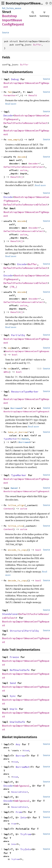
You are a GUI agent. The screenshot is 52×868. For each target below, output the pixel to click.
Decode (8, 115)
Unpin (14, 709)
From (19, 812)
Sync (13, 696)
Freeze (14, 657)
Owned (25, 439)
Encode (8, 197)
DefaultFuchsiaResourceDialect (26, 123)
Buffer (37, 45)
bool (15, 355)
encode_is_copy (17, 550)
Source (6, 33)
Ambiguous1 (22, 786)
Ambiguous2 (22, 801)
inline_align (16, 505)
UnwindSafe (17, 722)
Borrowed (16, 408)
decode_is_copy (17, 580)
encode (22, 221)
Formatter (10, 95)
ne (9, 368)
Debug (15, 79)
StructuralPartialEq (24, 631)
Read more (11, 104)
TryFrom (26, 834)
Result (33, 95)
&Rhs (6, 372)
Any (18, 744)
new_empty (14, 140)
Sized (26, 751)
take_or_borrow (17, 432)
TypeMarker (11, 439)
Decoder (33, 163)
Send (13, 683)
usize (24, 170)
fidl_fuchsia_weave (12, 8)
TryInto (26, 849)
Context (8, 509)
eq (9, 348)
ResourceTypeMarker (25, 392)
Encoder (33, 228)
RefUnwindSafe (20, 670)
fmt (10, 92)
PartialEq (18, 335)
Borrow (20, 756)
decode (22, 157)
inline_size (15, 526)
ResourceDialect (20, 792)
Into (23, 817)
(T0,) (13, 287)
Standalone (10, 614)
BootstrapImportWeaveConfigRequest (26, 411)
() (22, 177)
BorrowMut (23, 767)
